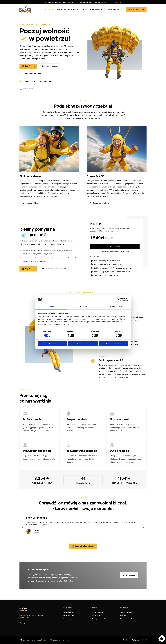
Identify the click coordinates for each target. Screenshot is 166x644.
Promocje (108, 9)
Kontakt (116, 9)
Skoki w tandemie (63, 9)
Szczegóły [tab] (83, 306)
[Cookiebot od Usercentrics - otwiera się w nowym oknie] (119, 299)
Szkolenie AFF (76, 9)
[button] (23, 527)
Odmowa (53, 344)
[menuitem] (122, 10)
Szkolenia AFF (95, 176)
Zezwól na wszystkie (113, 344)
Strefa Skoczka (88, 9)
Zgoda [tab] (51, 306)
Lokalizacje (99, 9)
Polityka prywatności (139, 640)
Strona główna (50, 9)
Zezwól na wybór (83, 344)
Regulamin (126, 640)
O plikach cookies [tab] (115, 306)
